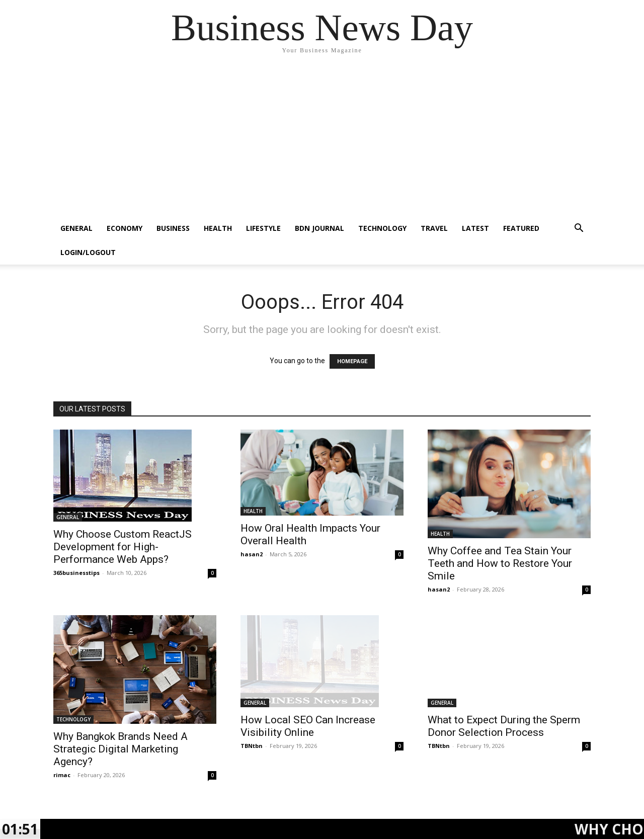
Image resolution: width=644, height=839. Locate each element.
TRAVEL (434, 228)
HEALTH (218, 228)
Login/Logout (88, 252)
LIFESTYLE (263, 228)
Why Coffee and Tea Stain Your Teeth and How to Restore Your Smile (500, 563)
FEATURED (521, 228)
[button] (579, 229)
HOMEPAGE (352, 361)
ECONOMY (125, 228)
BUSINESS (173, 228)
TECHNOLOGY (382, 228)
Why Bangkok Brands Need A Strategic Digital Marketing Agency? (120, 749)
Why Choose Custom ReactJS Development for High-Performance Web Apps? (123, 547)
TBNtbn (252, 746)
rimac (62, 775)
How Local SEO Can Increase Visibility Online (308, 726)
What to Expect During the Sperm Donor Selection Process (504, 726)
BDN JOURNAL (319, 228)
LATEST (475, 228)
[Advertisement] (322, 141)
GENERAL (76, 228)
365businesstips (76, 573)
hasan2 (252, 554)
